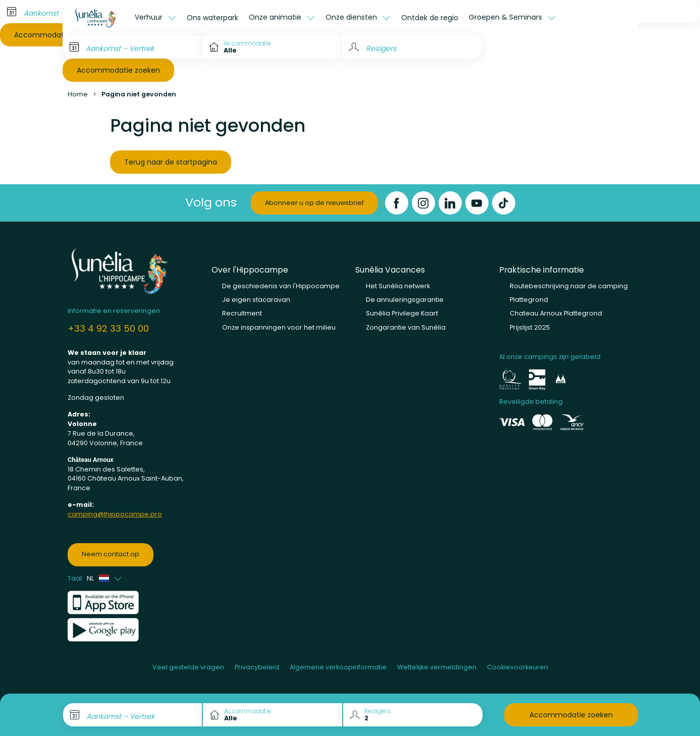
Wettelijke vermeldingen (437, 667)
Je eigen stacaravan (256, 300)
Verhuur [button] (150, 17)
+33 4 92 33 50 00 (108, 328)
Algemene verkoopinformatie (338, 667)
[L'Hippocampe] (96, 18)
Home (78, 94)
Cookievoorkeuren (518, 667)
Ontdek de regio (430, 18)
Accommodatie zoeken (118, 70)
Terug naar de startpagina (171, 162)
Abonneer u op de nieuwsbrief (314, 203)
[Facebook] (397, 203)
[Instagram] (423, 203)
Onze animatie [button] (276, 17)
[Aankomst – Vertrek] (132, 47)
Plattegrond (529, 300)
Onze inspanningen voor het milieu (279, 327)
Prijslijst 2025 (530, 327)
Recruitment (242, 313)
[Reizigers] (412, 47)
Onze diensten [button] (352, 17)
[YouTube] (477, 203)
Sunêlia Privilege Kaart (402, 313)
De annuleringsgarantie (405, 300)
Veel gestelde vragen (188, 667)
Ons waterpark (212, 18)
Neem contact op (111, 554)
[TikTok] (504, 203)
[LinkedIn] (450, 203)
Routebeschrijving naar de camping (569, 286)
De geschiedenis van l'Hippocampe (281, 286)
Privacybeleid (257, 667)
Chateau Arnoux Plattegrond (556, 313)
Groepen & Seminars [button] (506, 17)
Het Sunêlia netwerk (398, 286)
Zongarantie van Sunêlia (406, 327)
